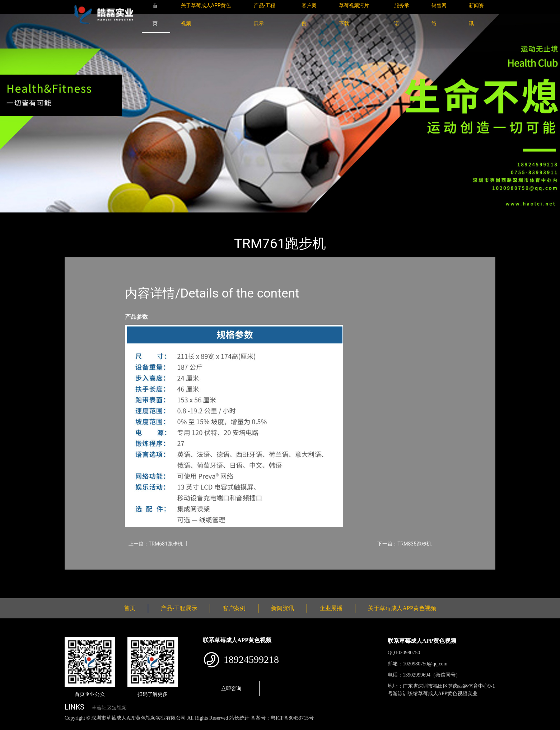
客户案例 (234, 608)
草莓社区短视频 (109, 708)
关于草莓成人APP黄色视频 (402, 608)
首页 (77, 217)
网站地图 (11, 726)
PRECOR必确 (148, 217)
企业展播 (331, 608)
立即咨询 (231, 688)
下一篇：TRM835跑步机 (404, 544)
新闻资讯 (283, 608)
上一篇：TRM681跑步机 (156, 544)
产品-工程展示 (108, 217)
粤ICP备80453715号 (292, 718)
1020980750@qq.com (425, 664)
